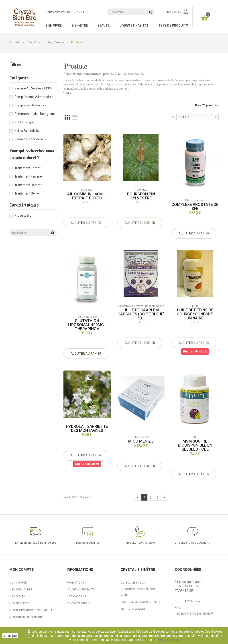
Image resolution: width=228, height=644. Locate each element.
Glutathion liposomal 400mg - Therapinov (87, 325)
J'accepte (10, 636)
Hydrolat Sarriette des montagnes (87, 428)
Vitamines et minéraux (30, 139)
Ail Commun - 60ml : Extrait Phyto (87, 196)
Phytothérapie (24, 122)
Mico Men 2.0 (141, 441)
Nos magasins (76, 596)
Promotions (75, 583)
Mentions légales (133, 609)
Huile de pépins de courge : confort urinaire (195, 314)
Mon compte (177, 12)
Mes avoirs (17, 596)
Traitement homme (28, 185)
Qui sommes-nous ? (134, 583)
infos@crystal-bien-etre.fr (194, 614)
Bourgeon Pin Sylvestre (141, 196)
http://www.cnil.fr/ (169, 640)
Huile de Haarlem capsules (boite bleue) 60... (141, 314)
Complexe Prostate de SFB (195, 206)
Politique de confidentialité (140, 602)
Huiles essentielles (27, 131)
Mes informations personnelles (32, 610)
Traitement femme (28, 176)
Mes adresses (19, 603)
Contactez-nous (78, 603)
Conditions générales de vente (138, 592)
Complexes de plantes (30, 105)
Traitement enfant (27, 168)
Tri (173, 118)
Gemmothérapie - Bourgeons (35, 114)
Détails (67, 93)
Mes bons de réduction (26, 617)
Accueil (14, 42)
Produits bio (23, 215)
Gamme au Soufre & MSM (33, 88)
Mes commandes (21, 590)
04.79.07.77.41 (192, 601)
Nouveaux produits (81, 590)
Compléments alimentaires (34, 97)
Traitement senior (27, 193)
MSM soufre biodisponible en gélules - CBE (195, 445)
